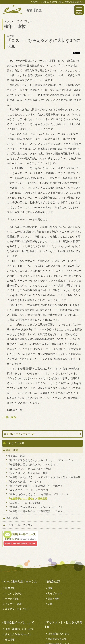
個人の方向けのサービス (18, 634)
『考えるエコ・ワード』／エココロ (28, 490)
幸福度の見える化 (57, 639)
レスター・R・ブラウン (19, 525)
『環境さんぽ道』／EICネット (25, 482)
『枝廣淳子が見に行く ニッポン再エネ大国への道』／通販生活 (44, 477)
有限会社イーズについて (19, 622)
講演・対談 (12, 518)
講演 (50, 588)
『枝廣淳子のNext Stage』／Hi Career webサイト (35, 507)
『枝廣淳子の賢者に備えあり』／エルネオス (33, 465)
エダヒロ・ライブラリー (18, 609)
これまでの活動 (15, 443)
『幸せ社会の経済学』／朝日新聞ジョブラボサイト (37, 486)
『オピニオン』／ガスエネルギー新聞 (29, 469)
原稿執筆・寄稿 (16, 456)
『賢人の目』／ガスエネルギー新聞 (28, 473)
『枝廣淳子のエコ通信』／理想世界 (28, 499)
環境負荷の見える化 (58, 634)
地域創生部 (53, 581)
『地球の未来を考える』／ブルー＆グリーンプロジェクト (41, 460)
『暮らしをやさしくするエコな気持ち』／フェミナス (38, 494)
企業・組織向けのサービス (19, 629)
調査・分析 (54, 599)
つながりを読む (13, 593)
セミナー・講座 (13, 604)
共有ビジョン (55, 593)
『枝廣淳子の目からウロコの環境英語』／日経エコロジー (40, 511)
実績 (50, 604)
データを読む (12, 599)
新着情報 (10, 588)
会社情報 (10, 640)
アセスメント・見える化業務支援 (63, 625)
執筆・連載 (12, 450)
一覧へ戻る (10, 417)
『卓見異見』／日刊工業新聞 (24, 503)
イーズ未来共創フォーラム (20, 581)
